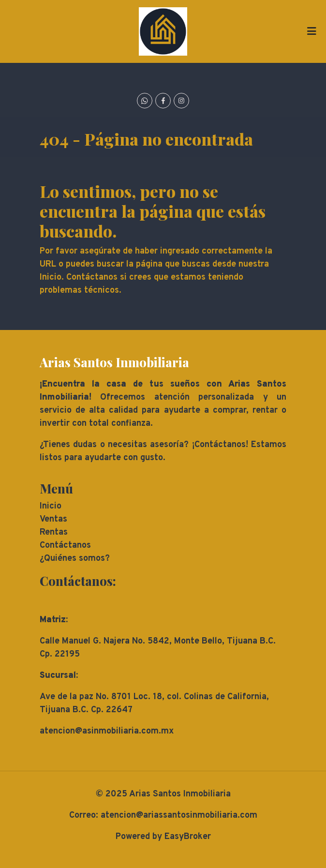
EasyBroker (188, 837)
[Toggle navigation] (311, 31)
